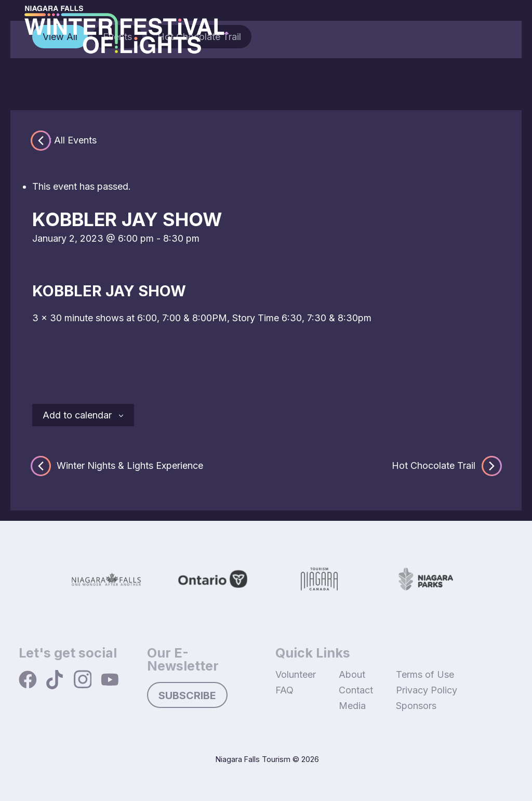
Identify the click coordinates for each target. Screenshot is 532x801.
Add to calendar (77, 415)
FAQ (284, 690)
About (352, 674)
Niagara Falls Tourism (253, 759)
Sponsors (416, 706)
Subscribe (187, 695)
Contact (356, 690)
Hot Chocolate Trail (446, 466)
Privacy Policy (427, 690)
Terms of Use (425, 674)
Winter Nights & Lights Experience (118, 466)
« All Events (71, 140)
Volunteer (296, 674)
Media (352, 706)
